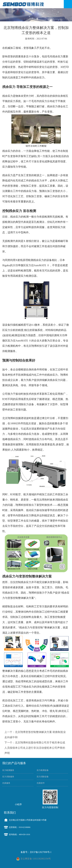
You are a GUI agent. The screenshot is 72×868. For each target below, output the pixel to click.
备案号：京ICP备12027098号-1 (36, 852)
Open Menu (68, 4)
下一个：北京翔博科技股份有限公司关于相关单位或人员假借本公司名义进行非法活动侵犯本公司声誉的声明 (35, 748)
